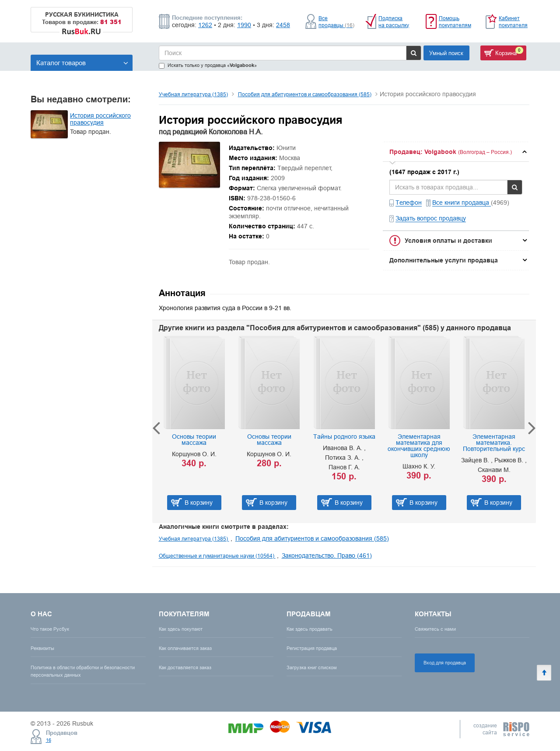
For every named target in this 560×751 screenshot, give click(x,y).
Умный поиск (446, 53)
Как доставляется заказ (185, 667)
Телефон (409, 203)
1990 (244, 25)
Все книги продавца (462, 203)
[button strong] (456, 152)
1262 (205, 25)
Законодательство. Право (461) (327, 555)
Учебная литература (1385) (193, 94)
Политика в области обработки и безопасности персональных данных (83, 671)
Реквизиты (42, 648)
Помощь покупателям (455, 22)
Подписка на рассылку (394, 22)
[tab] (456, 152)
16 (49, 740)
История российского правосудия (100, 119)
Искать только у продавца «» (208, 65)
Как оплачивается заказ (185, 648)
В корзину (199, 503)
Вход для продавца (445, 663)
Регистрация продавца (312, 648)
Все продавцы (336, 22)
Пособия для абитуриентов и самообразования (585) (305, 94)
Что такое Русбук (50, 629)
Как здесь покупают (181, 629)
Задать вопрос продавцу (431, 218)
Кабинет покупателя (513, 22)
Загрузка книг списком (312, 667)
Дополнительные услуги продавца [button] (444, 260)
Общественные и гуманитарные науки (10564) (217, 556)
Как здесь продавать (310, 629)
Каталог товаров (82, 63)
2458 (283, 25)
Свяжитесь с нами (435, 629)
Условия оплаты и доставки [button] (448, 241)
